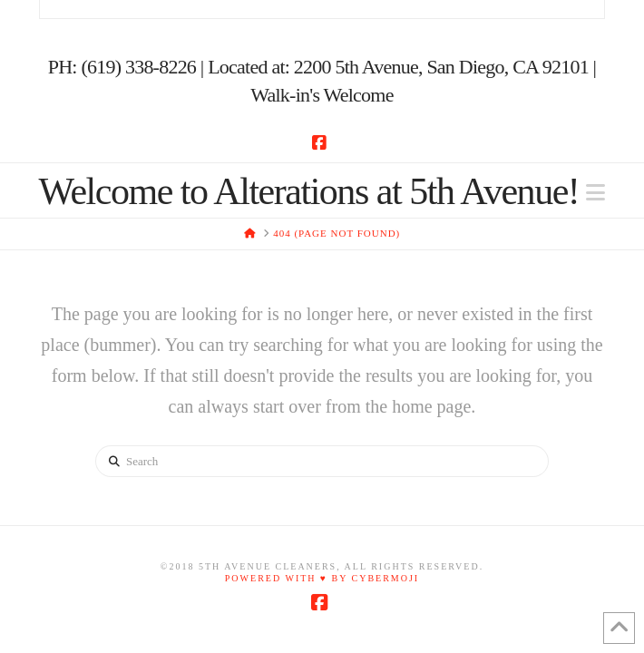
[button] (595, 193)
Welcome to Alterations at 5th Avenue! (309, 191)
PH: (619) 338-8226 (122, 67)
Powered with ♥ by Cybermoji (322, 578)
